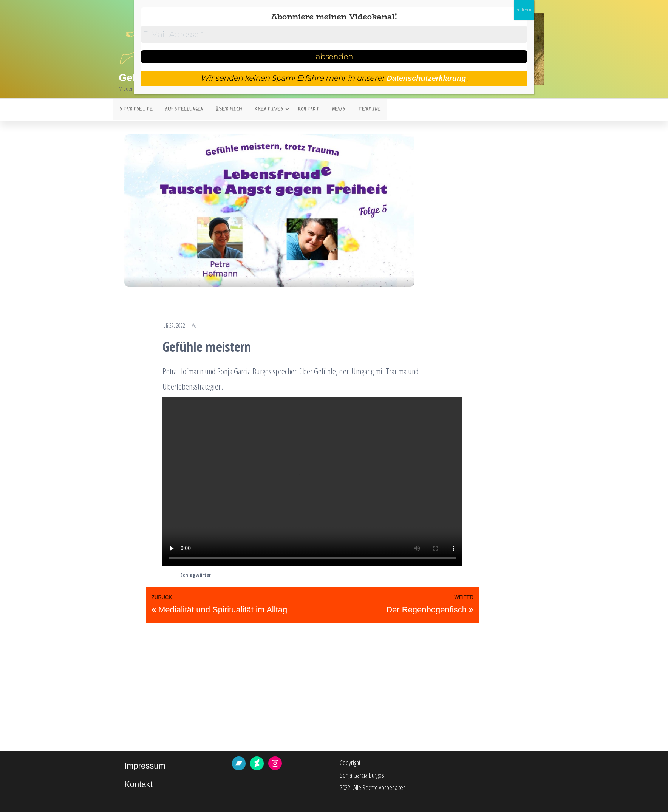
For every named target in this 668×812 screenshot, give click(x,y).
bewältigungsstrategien (242, 576)
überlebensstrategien (380, 576)
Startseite (135, 110)
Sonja (211, 326)
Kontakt (305, 110)
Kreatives (265, 110)
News (333, 110)
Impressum (145, 766)
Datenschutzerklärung (426, 78)
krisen (303, 576)
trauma (323, 576)
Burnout (282, 576)
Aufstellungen (182, 110)
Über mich (226, 110)
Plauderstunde (199, 311)
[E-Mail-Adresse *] (334, 34)
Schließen (524, 10)
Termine (362, 110)
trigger (343, 576)
